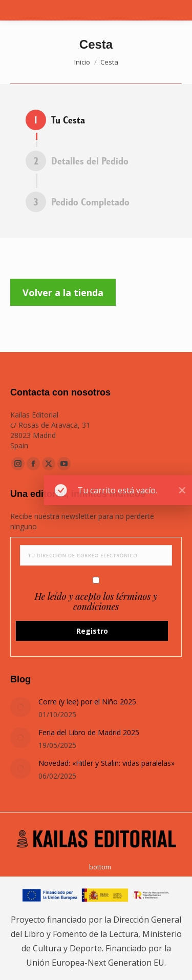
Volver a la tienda (63, 293)
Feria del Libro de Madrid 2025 (89, 732)
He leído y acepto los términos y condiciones (96, 601)
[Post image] (20, 707)
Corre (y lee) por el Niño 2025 (87, 702)
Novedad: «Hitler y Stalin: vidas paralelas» (106, 763)
